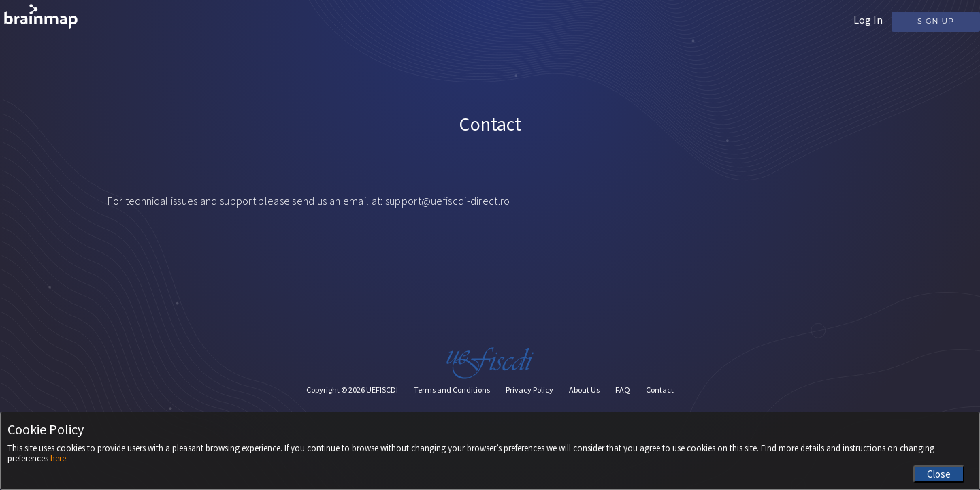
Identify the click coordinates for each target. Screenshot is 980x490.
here (58, 458)
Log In (868, 20)
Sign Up (936, 21)
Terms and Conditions (452, 390)
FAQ (623, 390)
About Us (584, 390)
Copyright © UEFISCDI (352, 390)
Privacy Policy (529, 390)
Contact (660, 390)
